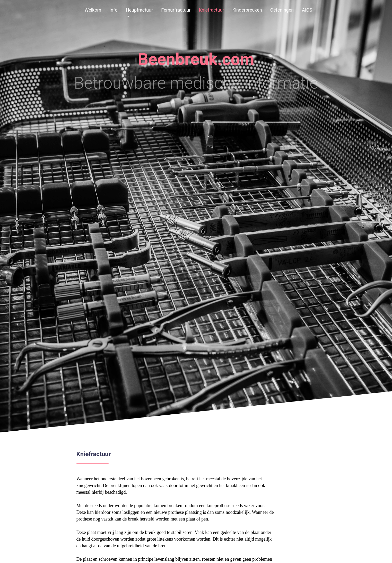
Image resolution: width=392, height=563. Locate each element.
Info (113, 10)
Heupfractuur (139, 10)
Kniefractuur (211, 10)
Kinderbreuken (247, 10)
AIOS (307, 10)
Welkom (93, 10)
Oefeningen (282, 10)
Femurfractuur (176, 10)
